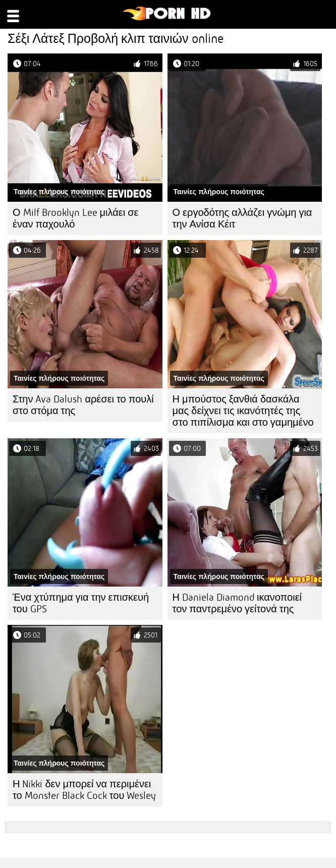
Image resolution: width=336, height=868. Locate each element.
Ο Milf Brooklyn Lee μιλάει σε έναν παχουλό (75, 218)
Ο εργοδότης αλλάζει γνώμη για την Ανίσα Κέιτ (242, 218)
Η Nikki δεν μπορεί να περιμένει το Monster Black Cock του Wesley (84, 790)
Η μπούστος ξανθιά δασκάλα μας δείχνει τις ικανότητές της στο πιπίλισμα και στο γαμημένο (243, 411)
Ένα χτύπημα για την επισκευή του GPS (81, 603)
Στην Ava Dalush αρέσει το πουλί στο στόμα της (83, 405)
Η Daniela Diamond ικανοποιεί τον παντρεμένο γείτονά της (237, 603)
